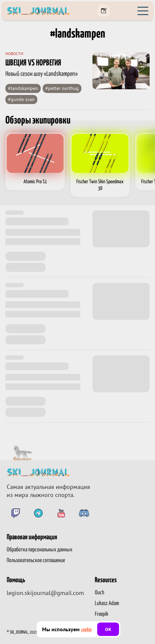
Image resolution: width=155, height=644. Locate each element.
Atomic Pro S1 (35, 182)
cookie (86, 630)
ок (108, 629)
